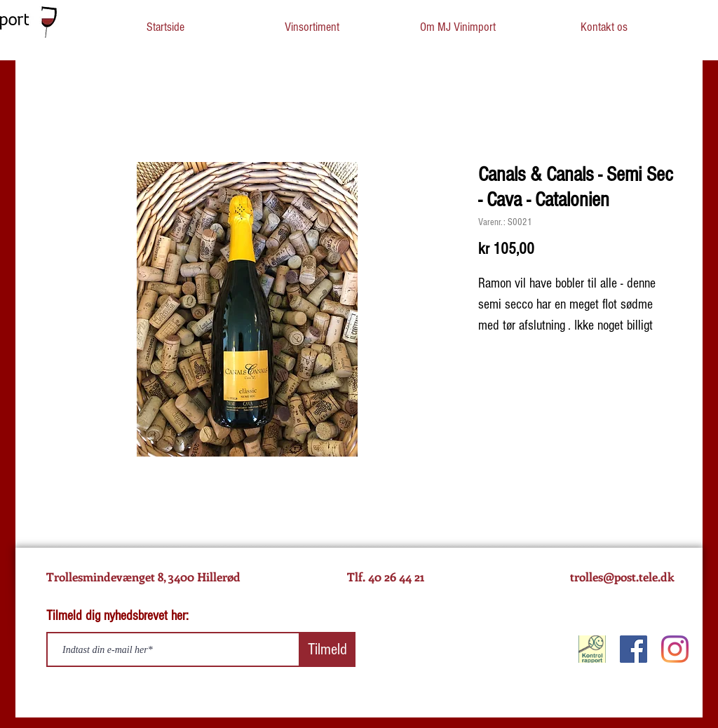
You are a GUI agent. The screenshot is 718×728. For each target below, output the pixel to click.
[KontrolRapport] (592, 649)
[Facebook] (634, 649)
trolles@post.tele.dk (622, 577)
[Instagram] (675, 649)
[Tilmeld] (327, 649)
